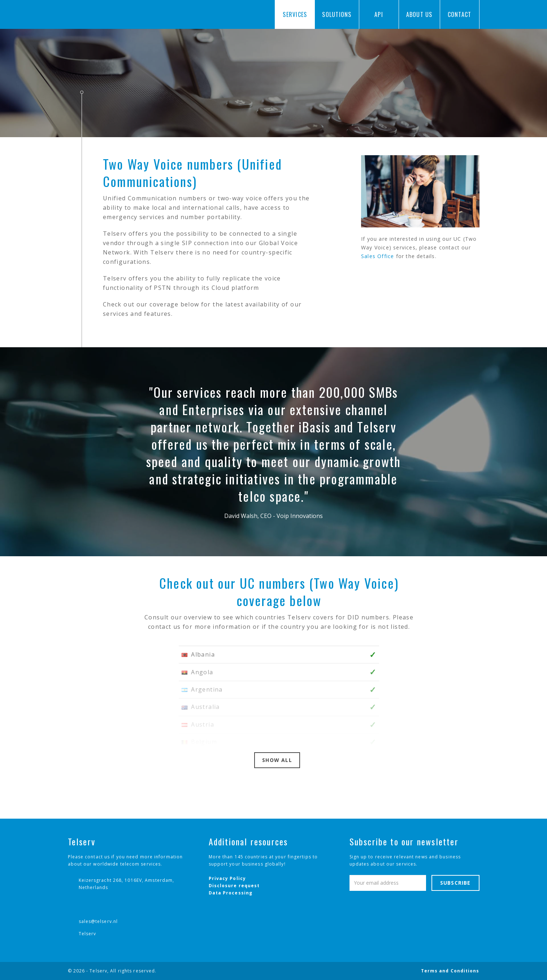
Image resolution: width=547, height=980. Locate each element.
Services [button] (295, 17)
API (379, 14)
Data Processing (231, 893)
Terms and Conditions (450, 971)
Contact (460, 14)
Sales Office (377, 256)
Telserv (88, 934)
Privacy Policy (227, 878)
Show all (277, 760)
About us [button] (419, 17)
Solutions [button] (337, 17)
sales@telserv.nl (98, 921)
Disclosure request (234, 886)
